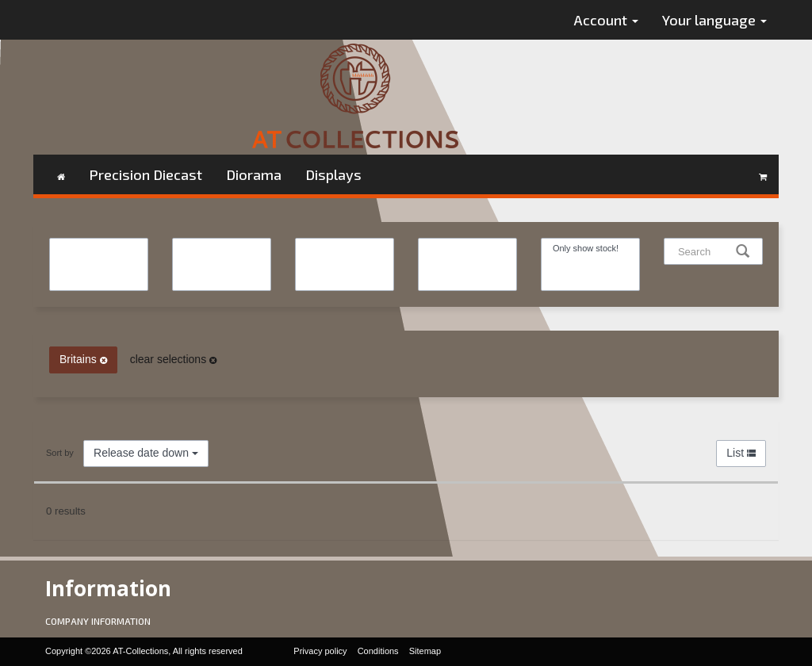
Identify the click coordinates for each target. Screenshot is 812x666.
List (741, 453)
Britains (83, 359)
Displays (333, 174)
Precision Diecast (146, 174)
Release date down (146, 453)
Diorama (254, 174)
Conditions (378, 651)
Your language (714, 20)
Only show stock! (590, 249)
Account (606, 20)
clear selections (173, 359)
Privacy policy (320, 651)
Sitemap (425, 651)
